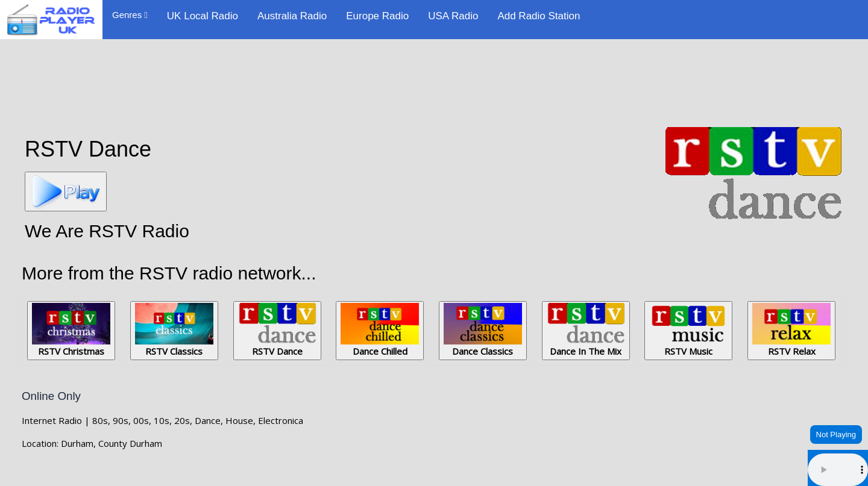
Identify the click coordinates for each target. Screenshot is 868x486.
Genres (130, 15)
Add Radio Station (539, 16)
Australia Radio (292, 16)
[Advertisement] (434, 79)
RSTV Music (688, 330)
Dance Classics (483, 330)
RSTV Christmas (71, 330)
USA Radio (453, 16)
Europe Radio (377, 16)
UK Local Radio (203, 16)
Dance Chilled (380, 330)
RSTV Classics (174, 330)
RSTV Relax (791, 330)
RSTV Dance (277, 330)
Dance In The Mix (586, 330)
